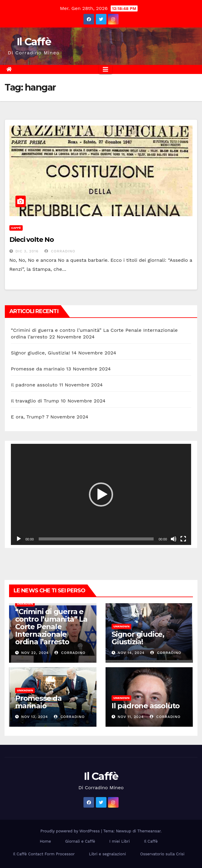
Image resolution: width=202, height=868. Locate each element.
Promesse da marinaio (38, 369)
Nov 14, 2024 (131, 653)
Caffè (16, 228)
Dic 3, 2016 (27, 251)
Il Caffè (34, 42)
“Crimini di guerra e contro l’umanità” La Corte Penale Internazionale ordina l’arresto (51, 627)
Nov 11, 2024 (131, 717)
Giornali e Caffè (80, 841)
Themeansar (149, 831)
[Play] (19, 539)
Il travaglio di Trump (35, 401)
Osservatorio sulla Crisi (162, 854)
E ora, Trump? (28, 417)
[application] (101, 494)
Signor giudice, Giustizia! (40, 353)
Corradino (60, 251)
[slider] (96, 539)
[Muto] (174, 539)
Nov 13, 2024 (35, 717)
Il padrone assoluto (34, 385)
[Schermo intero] (183, 539)
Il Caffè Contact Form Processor (44, 854)
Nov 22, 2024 (35, 653)
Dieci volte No (32, 240)
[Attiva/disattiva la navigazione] (106, 69)
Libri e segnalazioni (107, 854)
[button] (101, 495)
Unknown (25, 604)
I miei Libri (119, 841)
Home (45, 841)
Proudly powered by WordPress (71, 831)
